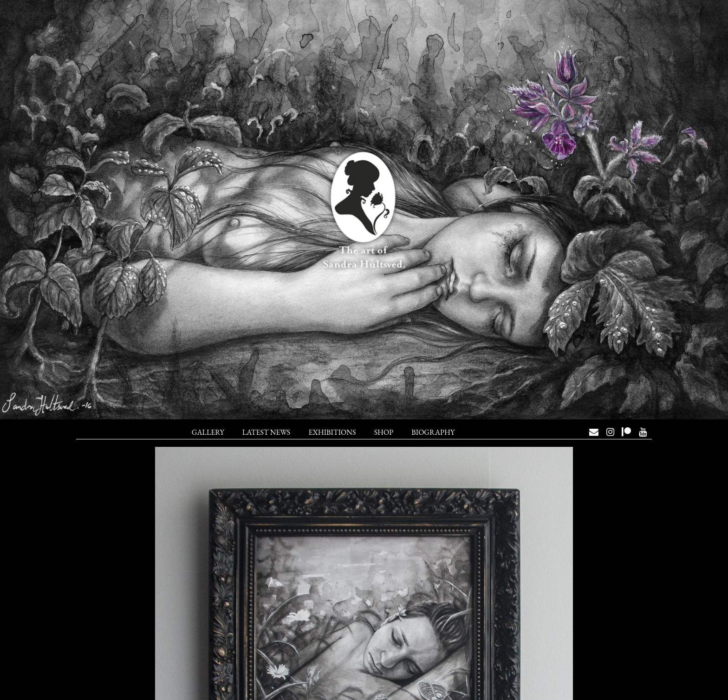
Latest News (266, 432)
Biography (433, 432)
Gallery (208, 432)
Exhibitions (332, 432)
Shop (384, 432)
